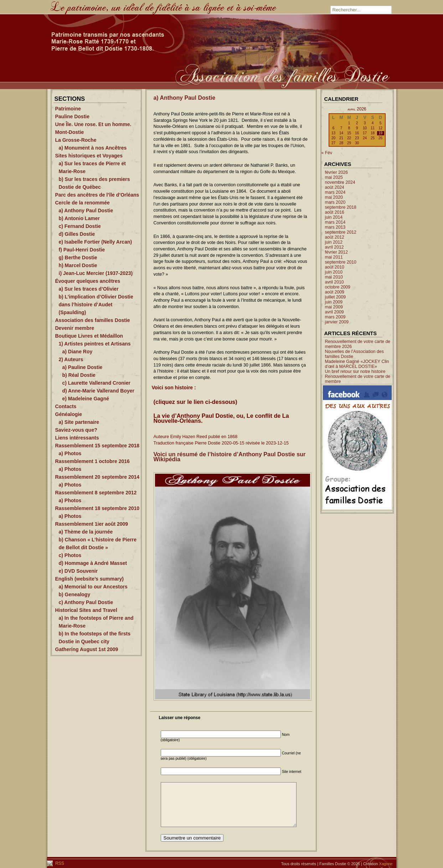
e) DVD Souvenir (78, 571)
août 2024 (335, 187)
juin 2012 (334, 242)
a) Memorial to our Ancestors (93, 587)
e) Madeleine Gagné (86, 399)
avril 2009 (334, 312)
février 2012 (337, 252)
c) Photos (70, 555)
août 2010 (335, 267)
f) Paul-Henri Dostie (82, 250)
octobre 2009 (338, 287)
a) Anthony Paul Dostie (86, 210)
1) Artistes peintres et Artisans (95, 344)
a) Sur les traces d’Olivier (89, 289)
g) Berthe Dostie (78, 258)
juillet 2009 (336, 297)
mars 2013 (335, 227)
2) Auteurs (71, 359)
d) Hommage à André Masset (93, 563)
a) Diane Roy (78, 352)
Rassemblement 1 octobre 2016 (92, 461)
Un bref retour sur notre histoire (355, 371)
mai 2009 (334, 307)
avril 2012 (334, 247)
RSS (59, 863)
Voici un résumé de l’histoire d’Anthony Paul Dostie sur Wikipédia (230, 457)
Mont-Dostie (70, 132)
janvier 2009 (337, 322)
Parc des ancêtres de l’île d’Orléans (97, 195)
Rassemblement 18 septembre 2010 (97, 508)
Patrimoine (68, 109)
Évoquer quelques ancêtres (88, 281)
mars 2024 (335, 192)
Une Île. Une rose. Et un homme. (93, 124)
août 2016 (335, 212)
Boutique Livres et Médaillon (89, 336)
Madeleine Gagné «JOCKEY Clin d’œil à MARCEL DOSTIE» (357, 364)
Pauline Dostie (72, 116)
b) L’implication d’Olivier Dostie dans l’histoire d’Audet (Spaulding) (96, 305)
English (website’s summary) (89, 579)
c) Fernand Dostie (80, 226)
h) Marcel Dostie (78, 265)
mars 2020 (335, 202)
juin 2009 (334, 302)
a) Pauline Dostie (83, 367)
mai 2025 (334, 177)
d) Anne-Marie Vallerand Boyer (99, 391)
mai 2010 (334, 277)
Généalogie (69, 414)
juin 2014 (334, 217)
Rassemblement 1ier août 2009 (92, 524)
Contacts (66, 406)
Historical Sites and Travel (86, 610)
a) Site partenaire (79, 422)
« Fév (327, 153)
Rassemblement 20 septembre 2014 (97, 477)
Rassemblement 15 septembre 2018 (97, 446)
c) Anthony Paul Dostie (86, 602)
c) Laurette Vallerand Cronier (96, 383)
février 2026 (337, 172)
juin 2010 (334, 272)
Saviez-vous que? (76, 430)
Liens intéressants (77, 438)
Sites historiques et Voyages (89, 156)
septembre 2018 (341, 207)
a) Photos (70, 453)
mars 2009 (335, 317)
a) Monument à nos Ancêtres (93, 148)
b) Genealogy (75, 594)
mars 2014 (335, 222)
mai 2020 (334, 197)
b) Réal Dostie (79, 375)
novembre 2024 (340, 182)
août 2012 (335, 237)
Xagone (386, 864)
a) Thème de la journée (86, 532)
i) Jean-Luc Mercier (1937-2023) (96, 273)
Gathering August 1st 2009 (87, 649)
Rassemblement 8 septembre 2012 (96, 493)
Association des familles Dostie (93, 320)
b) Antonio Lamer (79, 218)
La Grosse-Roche (76, 140)
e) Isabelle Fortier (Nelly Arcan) (96, 242)
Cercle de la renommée (83, 203)
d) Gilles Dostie (77, 234)
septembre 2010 (341, 262)
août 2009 (335, 292)
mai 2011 (334, 257)
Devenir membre (75, 328)
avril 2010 (334, 282)
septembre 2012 (341, 232)
